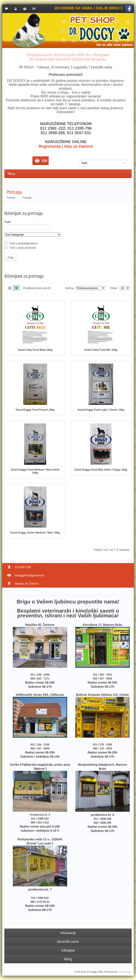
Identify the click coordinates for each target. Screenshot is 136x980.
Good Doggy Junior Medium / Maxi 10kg (35, 533)
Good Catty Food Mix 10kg (101, 350)
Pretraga (27, 198)
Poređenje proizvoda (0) (37, 288)
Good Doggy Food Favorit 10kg (35, 410)
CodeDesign (124, 972)
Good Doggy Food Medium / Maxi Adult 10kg (35, 471)
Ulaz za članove (79, 146)
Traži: (8, 222)
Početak (11, 198)
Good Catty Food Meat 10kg (35, 350)
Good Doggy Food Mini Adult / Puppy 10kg (101, 470)
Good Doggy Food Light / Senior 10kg (101, 410)
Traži (10, 258)
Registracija (50, 146)
